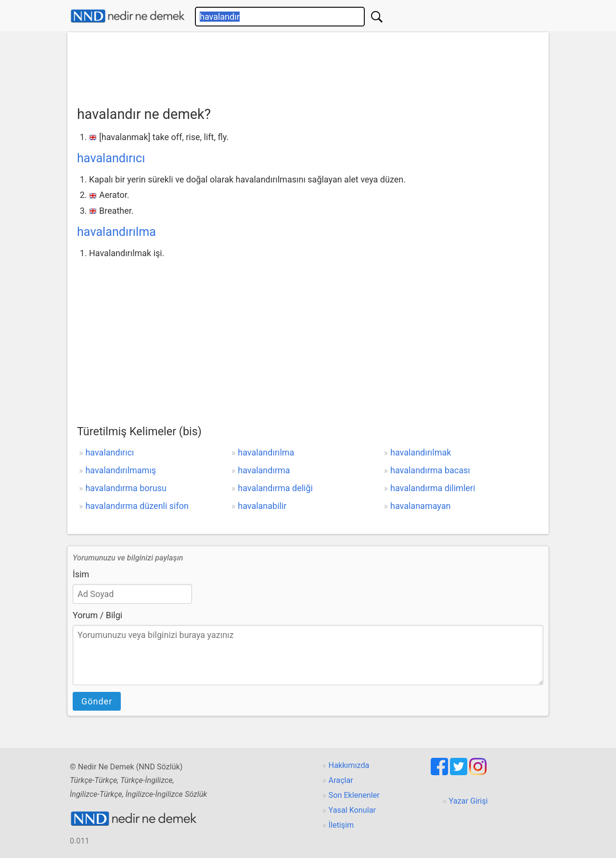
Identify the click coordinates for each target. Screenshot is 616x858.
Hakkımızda (349, 765)
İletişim (341, 825)
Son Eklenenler (354, 795)
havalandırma (264, 470)
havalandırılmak (421, 452)
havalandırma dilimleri (433, 488)
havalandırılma (116, 232)
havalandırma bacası (430, 470)
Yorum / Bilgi (97, 615)
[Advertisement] (308, 66)
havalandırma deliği (275, 488)
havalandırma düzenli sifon (137, 506)
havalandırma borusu (126, 488)
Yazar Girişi (468, 801)
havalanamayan (420, 506)
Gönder (97, 701)
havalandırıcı (111, 158)
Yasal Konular (352, 810)
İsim (81, 574)
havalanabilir (262, 506)
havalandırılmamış (121, 470)
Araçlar (341, 780)
